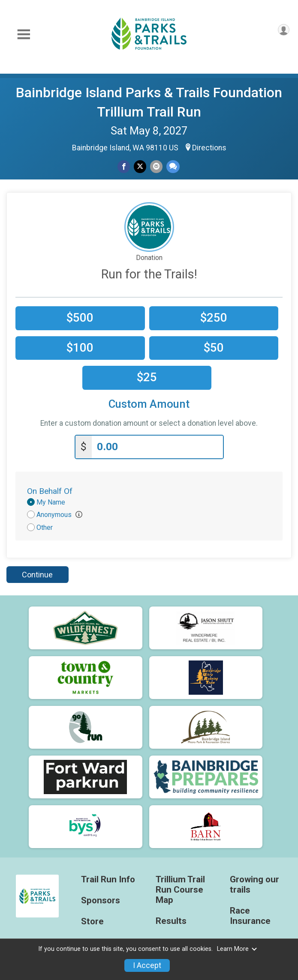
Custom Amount (149, 404)
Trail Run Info (108, 878)
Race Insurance (250, 914)
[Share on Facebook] (124, 166)
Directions (209, 148)
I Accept (147, 965)
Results (171, 919)
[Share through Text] (173, 166)
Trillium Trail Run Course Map (180, 889)
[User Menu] (284, 30)
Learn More (237, 949)
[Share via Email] (156, 166)
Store (92, 920)
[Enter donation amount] (157, 445)
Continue (37, 573)
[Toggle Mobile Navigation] (24, 34)
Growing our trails (254, 883)
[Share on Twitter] (140, 166)
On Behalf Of (50, 489)
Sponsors (101, 899)
